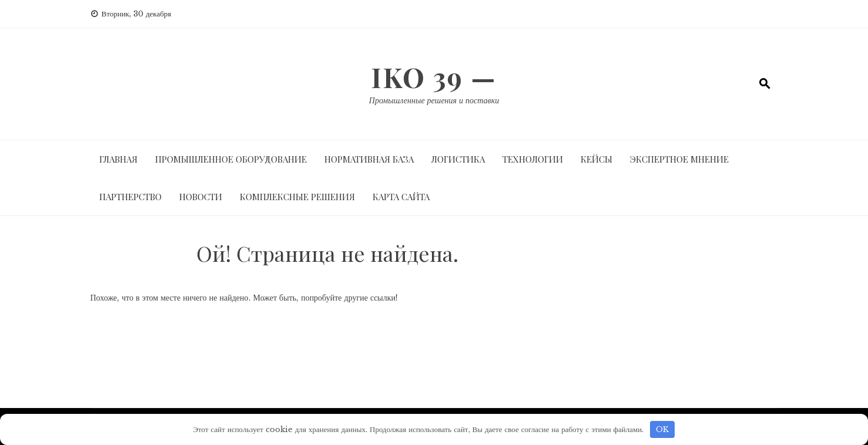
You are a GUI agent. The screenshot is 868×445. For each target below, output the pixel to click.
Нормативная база (369, 159)
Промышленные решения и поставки (434, 100)
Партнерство (130, 197)
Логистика (458, 159)
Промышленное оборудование (231, 159)
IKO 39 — (434, 77)
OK (662, 429)
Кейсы (596, 159)
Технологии (533, 159)
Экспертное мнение (679, 159)
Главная (118, 159)
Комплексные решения (297, 197)
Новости (201, 197)
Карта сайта (401, 197)
